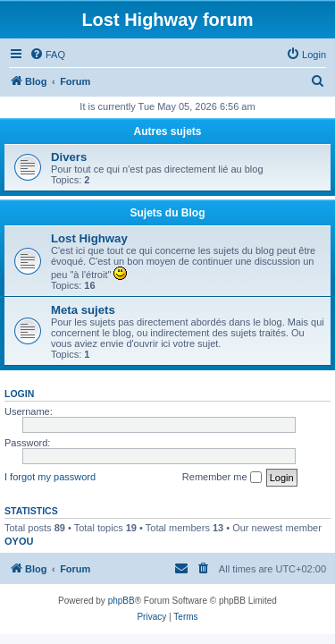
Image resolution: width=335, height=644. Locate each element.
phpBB (121, 601)
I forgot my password (50, 477)
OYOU (19, 541)
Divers (69, 157)
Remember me (222, 478)
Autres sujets (167, 131)
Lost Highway (89, 238)
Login (19, 394)
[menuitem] (47, 55)
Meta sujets (83, 310)
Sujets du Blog (168, 213)
